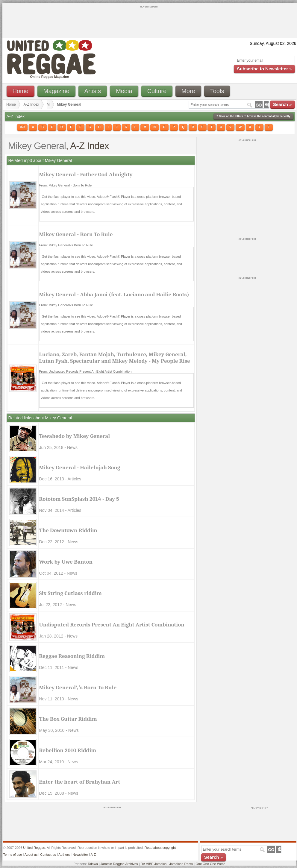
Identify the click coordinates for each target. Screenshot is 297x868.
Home (21, 91)
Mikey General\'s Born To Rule (78, 688)
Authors (64, 855)
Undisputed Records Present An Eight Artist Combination (112, 625)
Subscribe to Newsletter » (264, 69)
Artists (93, 91)
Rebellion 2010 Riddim (68, 750)
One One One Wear (210, 864)
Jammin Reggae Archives (119, 864)
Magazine (56, 91)
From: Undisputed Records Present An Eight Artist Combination (85, 371)
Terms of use (13, 855)
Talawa (93, 864)
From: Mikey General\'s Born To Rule (66, 245)
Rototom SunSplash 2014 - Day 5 (79, 499)
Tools (217, 91)
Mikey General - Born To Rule (76, 234)
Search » (282, 104)
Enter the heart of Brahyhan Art (80, 782)
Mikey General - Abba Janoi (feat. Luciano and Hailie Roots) (114, 295)
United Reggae (34, 848)
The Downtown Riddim (68, 530)
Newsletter (80, 855)
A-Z (93, 855)
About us (31, 855)
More (188, 91)
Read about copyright (160, 848)
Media (124, 91)
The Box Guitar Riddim (68, 719)
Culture (157, 91)
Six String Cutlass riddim (71, 593)
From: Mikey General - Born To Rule (66, 185)
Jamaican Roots (181, 864)
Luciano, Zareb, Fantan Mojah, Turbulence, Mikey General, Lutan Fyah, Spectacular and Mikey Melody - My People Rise (115, 358)
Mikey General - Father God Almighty (86, 174)
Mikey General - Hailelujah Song (80, 468)
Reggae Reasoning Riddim (72, 656)
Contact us (48, 855)
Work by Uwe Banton (66, 562)
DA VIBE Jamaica (154, 864)
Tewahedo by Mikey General (75, 436)
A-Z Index (31, 104)
